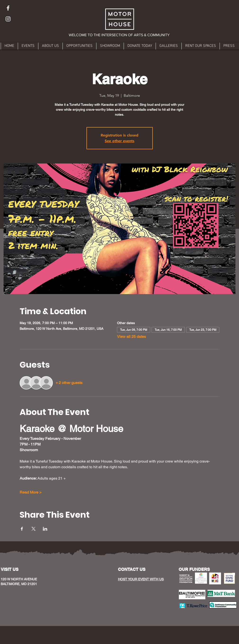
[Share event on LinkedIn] (45, 529)
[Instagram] (8, 19)
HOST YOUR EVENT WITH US (141, 579)
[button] (119, 35)
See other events (119, 141)
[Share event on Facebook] (22, 529)
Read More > (31, 492)
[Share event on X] (34, 529)
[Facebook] (8, 8)
